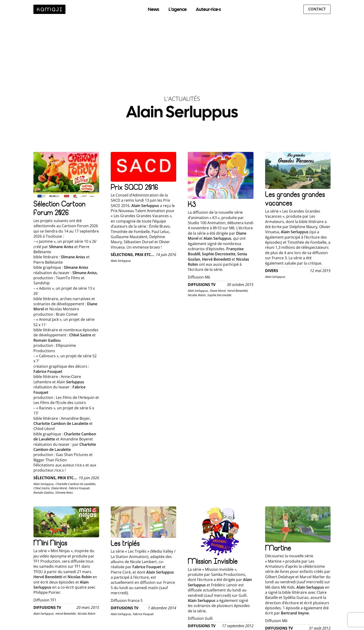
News (154, 9)
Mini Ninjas (50, 543)
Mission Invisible (213, 561)
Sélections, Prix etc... (55, 478)
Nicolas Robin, (197, 295)
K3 (192, 204)
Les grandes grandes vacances (295, 199)
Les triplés (125, 543)
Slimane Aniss (64, 492)
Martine (278, 548)
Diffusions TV (202, 285)
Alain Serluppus (121, 261)
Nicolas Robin (86, 614)
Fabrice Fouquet (143, 614)
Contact (317, 9)
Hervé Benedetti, (238, 291)
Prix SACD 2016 (134, 187)
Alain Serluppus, (44, 484)
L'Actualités (182, 98)
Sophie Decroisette (219, 295)
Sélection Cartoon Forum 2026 (59, 208)
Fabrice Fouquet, (79, 488)
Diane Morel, (59, 488)
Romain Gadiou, (44, 492)
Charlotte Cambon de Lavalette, (76, 484)
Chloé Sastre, (42, 488)
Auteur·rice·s (208, 9)
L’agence (178, 9)
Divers (272, 271)
